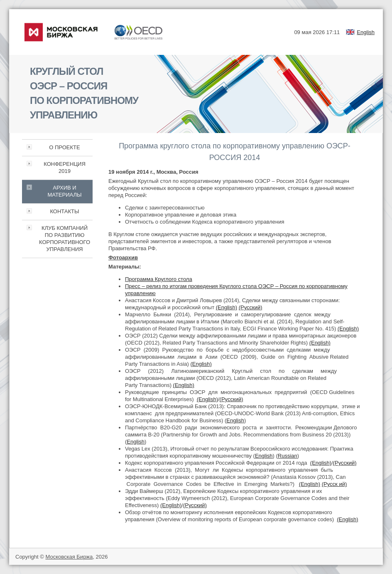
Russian (288, 456)
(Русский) (251, 307)
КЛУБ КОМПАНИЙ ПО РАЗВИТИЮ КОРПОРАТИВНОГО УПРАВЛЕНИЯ (65, 239)
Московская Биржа (69, 557)
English (366, 32)
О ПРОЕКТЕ (64, 147)
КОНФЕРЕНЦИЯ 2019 (65, 168)
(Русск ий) (334, 484)
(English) (227, 307)
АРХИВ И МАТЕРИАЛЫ (64, 191)
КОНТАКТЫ (64, 211)
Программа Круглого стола (159, 279)
